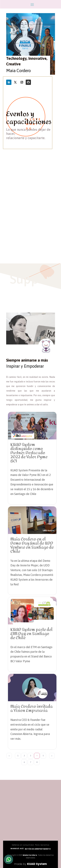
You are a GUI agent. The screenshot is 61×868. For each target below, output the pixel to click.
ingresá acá (17, 849)
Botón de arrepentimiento (38, 849)
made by (30, 864)
